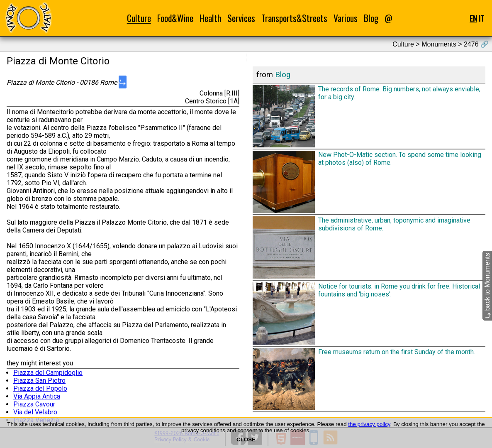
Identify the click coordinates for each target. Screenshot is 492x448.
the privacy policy (369, 424)
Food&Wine (175, 18)
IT (481, 18)
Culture (139, 18)
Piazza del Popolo (40, 388)
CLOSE (246, 439)
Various (346, 18)
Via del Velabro (35, 412)
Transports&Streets (294, 18)
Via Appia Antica (37, 396)
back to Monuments (487, 286)
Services (241, 18)
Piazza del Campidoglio (48, 373)
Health (210, 18)
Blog (371, 18)
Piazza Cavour (34, 404)
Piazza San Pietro (39, 381)
